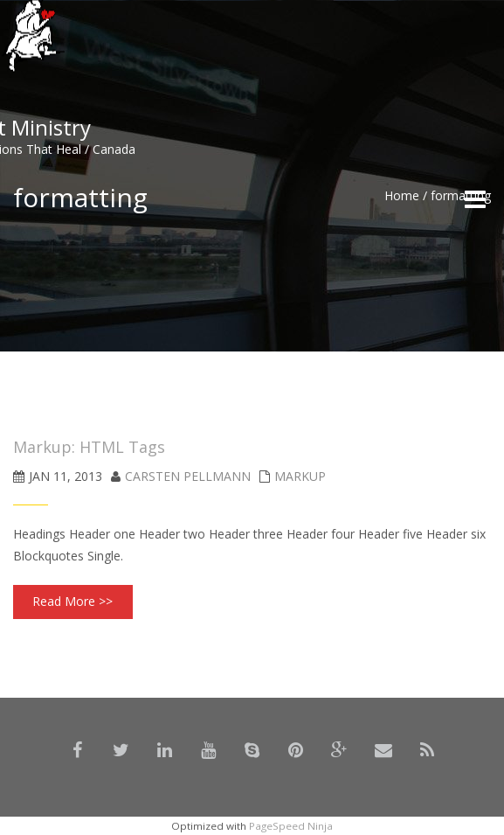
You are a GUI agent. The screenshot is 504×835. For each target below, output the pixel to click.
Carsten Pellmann (188, 476)
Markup (300, 476)
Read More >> (72, 601)
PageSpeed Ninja (291, 826)
